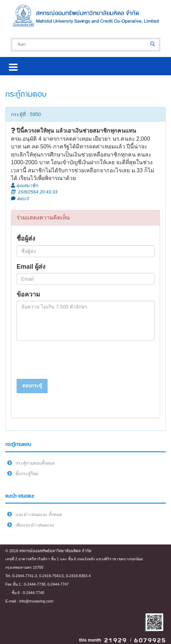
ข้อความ (28, 294)
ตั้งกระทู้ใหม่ (27, 474)
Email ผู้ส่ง (31, 267)
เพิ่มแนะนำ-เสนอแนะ (35, 525)
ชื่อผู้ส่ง (26, 238)
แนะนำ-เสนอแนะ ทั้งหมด (39, 515)
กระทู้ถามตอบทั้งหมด (35, 463)
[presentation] (70, 360)
